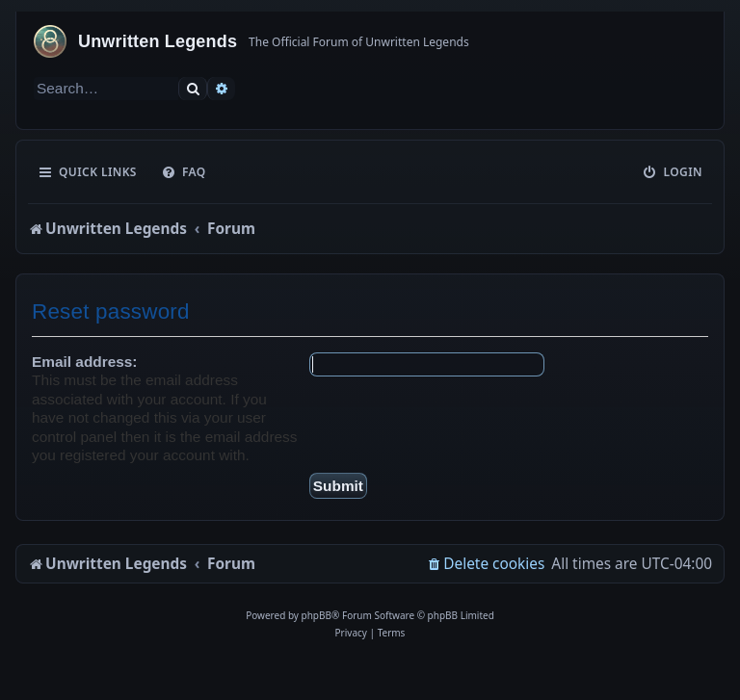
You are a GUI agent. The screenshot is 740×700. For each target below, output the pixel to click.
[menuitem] (184, 172)
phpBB (317, 615)
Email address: (85, 362)
